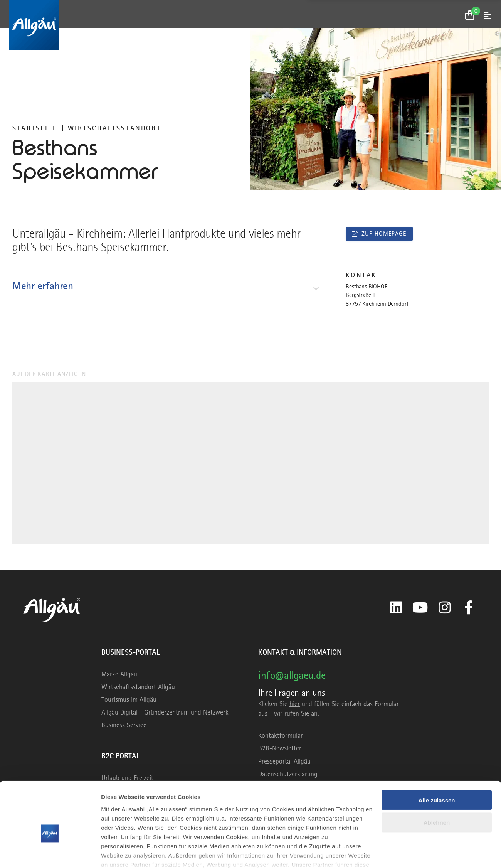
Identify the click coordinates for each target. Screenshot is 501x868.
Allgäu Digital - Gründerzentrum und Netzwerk (165, 712)
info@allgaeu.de (292, 675)
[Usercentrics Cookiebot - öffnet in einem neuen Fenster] (50, 853)
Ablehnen (437, 781)
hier (295, 704)
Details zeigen (120, 853)
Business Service (124, 725)
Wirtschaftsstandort (114, 128)
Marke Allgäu (119, 674)
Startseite (35, 128)
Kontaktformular (281, 735)
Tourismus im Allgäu (129, 699)
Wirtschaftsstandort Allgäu (138, 687)
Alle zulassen (436, 759)
